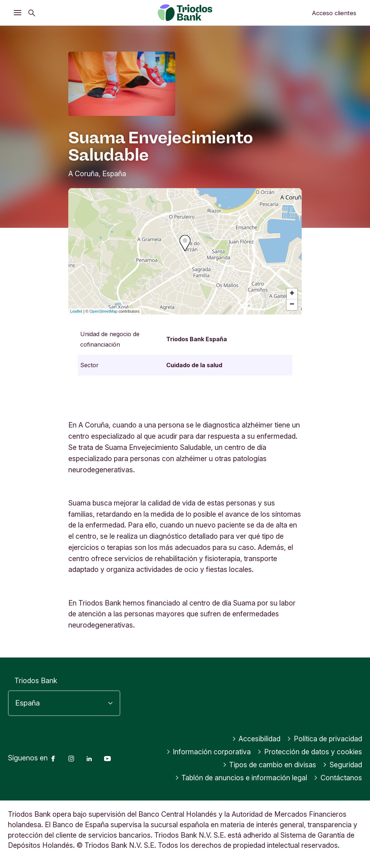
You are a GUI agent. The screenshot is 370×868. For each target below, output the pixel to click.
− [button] (292, 305)
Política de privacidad (324, 739)
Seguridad (342, 765)
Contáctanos (338, 778)
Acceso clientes (334, 13)
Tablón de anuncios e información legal (241, 778)
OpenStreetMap (104, 311)
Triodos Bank (36, 681)
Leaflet (76, 311)
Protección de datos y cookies (310, 752)
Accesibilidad (256, 739)
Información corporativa (209, 752)
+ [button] (292, 294)
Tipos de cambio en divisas (270, 765)
